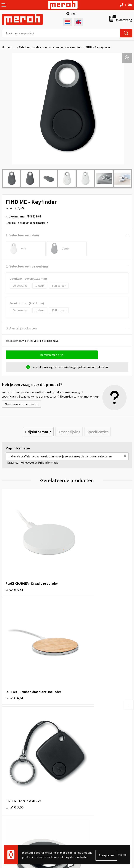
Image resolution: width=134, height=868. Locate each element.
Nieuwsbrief (76, 713)
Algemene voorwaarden (84, 776)
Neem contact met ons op (21, 404)
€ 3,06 (15, 645)
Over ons (74, 708)
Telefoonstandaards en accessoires (41, 47)
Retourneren (10, 781)
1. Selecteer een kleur (23, 235)
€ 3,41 (15, 563)
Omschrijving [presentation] (69, 432)
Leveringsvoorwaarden (83, 781)
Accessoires (75, 47)
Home (6, 47)
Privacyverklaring (80, 793)
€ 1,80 (80, 645)
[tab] (38, 432)
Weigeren (122, 855)
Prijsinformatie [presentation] (38, 432)
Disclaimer (76, 799)
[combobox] (61, 33)
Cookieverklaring (80, 787)
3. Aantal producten (21, 328)
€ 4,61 (80, 563)
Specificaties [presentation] (98, 432)
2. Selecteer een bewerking (27, 266)
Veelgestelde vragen (82, 719)
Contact (7, 776)
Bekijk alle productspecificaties (27, 223)
